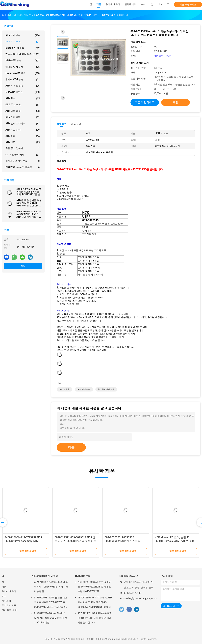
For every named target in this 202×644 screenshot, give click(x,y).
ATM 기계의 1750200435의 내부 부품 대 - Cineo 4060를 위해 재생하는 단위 (51, 587)
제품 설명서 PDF (162, 56)
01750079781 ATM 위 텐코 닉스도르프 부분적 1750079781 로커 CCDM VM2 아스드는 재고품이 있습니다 (51, 603)
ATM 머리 (23, 136)
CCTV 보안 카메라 (23, 155)
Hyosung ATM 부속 (23, 73)
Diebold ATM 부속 (23, 48)
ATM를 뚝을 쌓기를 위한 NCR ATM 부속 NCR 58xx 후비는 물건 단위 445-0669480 (29, 203)
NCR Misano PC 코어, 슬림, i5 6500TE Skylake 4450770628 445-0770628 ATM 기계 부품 (175, 541)
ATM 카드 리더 (23, 130)
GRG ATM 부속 (23, 105)
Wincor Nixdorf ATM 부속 (23, 54)
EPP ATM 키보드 (23, 92)
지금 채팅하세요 (188, 4)
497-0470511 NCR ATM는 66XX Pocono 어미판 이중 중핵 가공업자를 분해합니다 (95, 618)
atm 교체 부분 (23, 117)
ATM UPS (23, 142)
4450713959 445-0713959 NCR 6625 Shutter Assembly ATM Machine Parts (23, 541)
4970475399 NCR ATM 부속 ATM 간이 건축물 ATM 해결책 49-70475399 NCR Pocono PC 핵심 (95, 602)
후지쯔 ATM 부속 (23, 80)
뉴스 (4, 596)
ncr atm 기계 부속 (106, 389)
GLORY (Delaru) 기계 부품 (23, 167)
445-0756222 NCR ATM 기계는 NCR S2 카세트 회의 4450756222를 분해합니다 (29, 192)
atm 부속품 (64, 389)
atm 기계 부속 (23, 35)
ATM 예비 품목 (23, 111)
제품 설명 (76, 124)
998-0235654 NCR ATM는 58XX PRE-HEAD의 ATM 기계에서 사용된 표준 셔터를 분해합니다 (29, 214)
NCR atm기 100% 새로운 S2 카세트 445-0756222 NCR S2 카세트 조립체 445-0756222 (95, 587)
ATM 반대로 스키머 (23, 124)
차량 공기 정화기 (23, 148)
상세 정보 (62, 124)
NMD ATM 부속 (23, 61)
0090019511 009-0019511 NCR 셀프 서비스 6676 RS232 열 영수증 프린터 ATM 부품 (75, 541)
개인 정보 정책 (9, 610)
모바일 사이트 (9, 605)
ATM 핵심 (23, 98)
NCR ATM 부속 (23, 42)
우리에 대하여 (9, 591)
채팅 (23, 266)
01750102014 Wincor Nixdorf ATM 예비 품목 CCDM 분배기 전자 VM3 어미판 (50, 618)
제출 (71, 447)
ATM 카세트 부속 (23, 86)
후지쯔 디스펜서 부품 (23, 161)
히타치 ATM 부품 (23, 67)
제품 (4, 587)
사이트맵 (6, 601)
